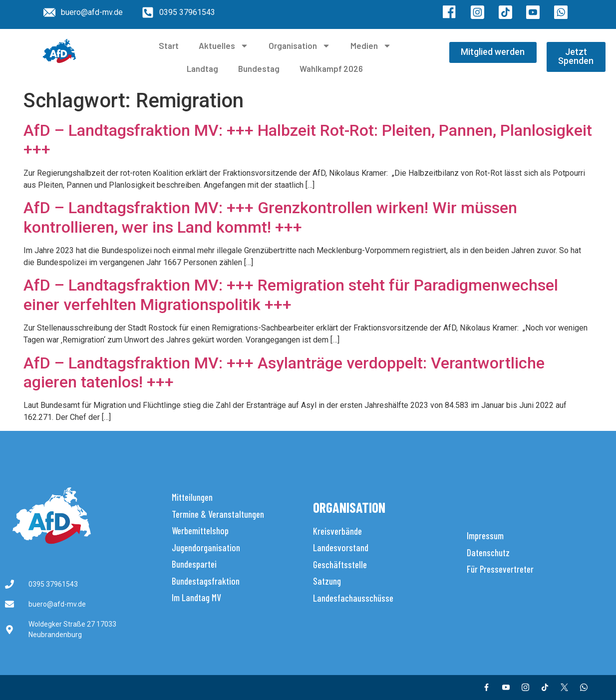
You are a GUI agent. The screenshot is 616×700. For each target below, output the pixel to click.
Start (169, 45)
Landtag (202, 68)
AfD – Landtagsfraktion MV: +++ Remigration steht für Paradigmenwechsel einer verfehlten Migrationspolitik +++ (291, 295)
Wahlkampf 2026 (331, 68)
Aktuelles (224, 46)
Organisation (300, 46)
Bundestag (259, 68)
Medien (371, 46)
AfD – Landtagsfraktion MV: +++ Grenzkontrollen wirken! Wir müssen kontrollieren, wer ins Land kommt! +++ (270, 217)
